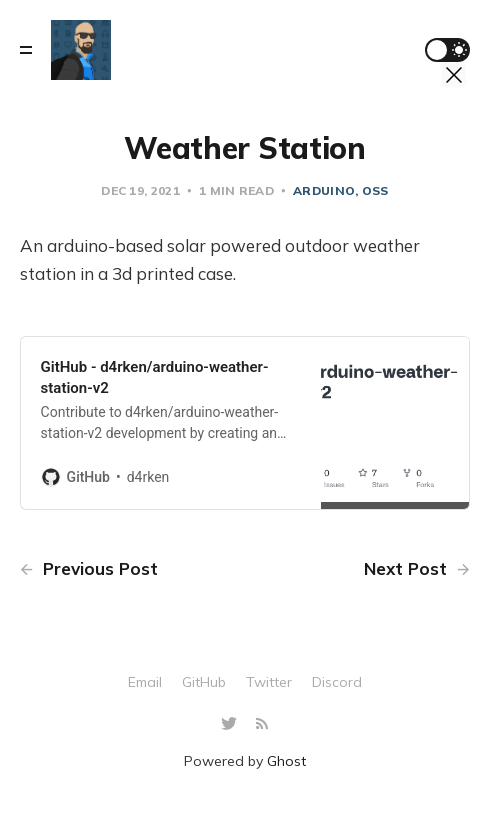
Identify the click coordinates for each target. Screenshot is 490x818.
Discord (337, 682)
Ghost (286, 761)
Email (145, 682)
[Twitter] (231, 724)
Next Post (417, 568)
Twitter (269, 682)
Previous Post (89, 568)
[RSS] (262, 724)
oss (375, 190)
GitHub (204, 682)
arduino (324, 190)
